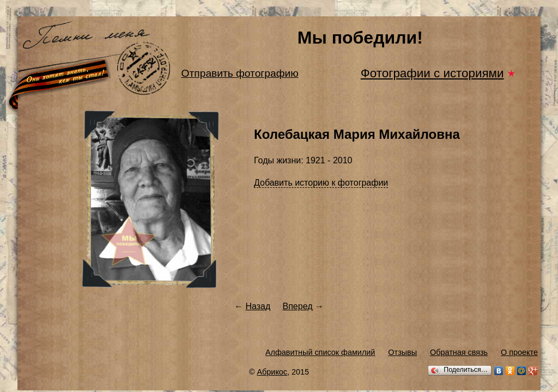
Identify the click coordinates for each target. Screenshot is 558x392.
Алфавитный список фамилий (320, 352)
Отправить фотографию (240, 73)
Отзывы (402, 352)
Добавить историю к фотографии (321, 183)
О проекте (519, 352)
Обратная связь (459, 352)
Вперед (298, 306)
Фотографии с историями (432, 73)
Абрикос (272, 372)
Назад (258, 306)
